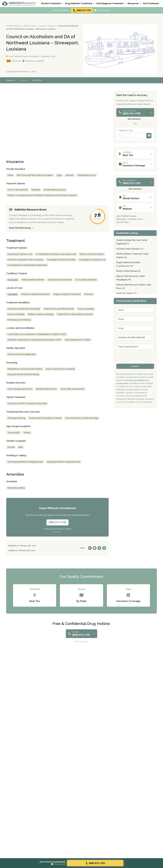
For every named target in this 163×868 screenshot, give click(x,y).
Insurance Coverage (136, 164)
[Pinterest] (104, 548)
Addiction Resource (14, 26)
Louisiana (42, 26)
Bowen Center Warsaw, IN (128, 271)
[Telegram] (99, 548)
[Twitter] (90, 548)
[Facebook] (95, 548)
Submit (149, 136)
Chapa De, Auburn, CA (126, 293)
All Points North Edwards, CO (130, 249)
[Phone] (133, 136)
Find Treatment (151, 3)
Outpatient (13, 294)
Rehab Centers (30, 26)
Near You (136, 154)
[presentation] (135, 362)
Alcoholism (13, 280)
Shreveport (52, 26)
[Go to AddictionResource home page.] (19, 4)
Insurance (11, 80)
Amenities (38, 80)
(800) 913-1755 (82, 10)
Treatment (24, 80)
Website (136, 207)
